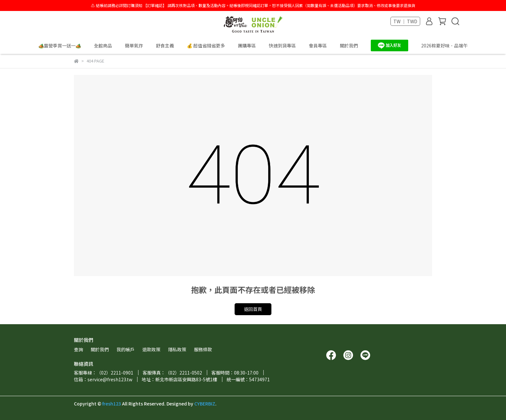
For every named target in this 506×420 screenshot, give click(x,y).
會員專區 (318, 45)
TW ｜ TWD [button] (405, 21)
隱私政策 (177, 349)
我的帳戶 (126, 349)
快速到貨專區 (282, 45)
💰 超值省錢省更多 (206, 45)
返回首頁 (253, 309)
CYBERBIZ (205, 404)
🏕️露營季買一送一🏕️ (60, 45)
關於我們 (349, 45)
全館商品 (103, 45)
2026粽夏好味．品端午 (444, 45)
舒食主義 (165, 45)
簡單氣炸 (134, 45)
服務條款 (203, 349)
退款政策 (151, 349)
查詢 (78, 349)
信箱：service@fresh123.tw (103, 379)
